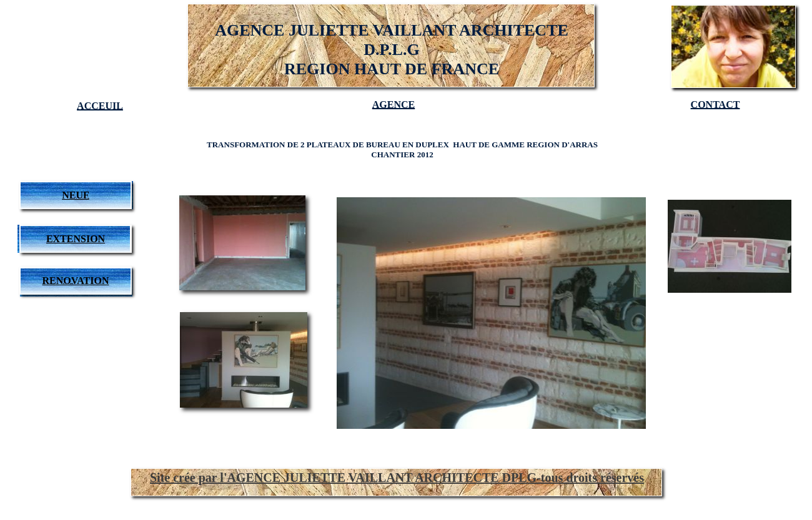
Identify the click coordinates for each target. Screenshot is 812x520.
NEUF (76, 195)
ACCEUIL (100, 106)
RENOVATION (76, 281)
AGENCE (394, 105)
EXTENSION (76, 239)
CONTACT (715, 105)
